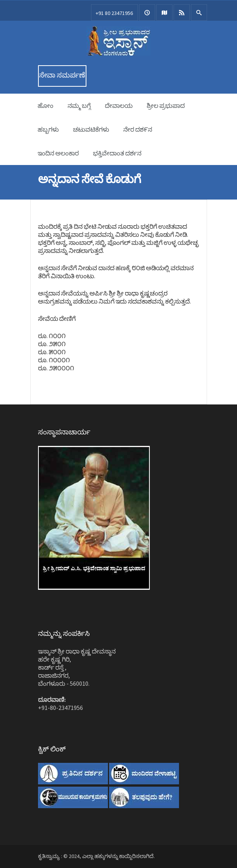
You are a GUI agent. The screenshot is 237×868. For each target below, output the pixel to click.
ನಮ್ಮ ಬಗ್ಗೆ (79, 106)
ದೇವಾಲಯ (119, 106)
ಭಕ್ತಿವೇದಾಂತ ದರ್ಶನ (117, 153)
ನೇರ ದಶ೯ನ (138, 129)
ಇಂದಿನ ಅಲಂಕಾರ (58, 153)
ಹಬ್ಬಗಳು (48, 129)
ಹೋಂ (46, 106)
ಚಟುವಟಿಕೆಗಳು (91, 129)
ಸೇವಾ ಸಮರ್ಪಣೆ (62, 75)
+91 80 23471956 (114, 13)
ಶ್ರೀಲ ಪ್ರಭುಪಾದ (166, 106)
